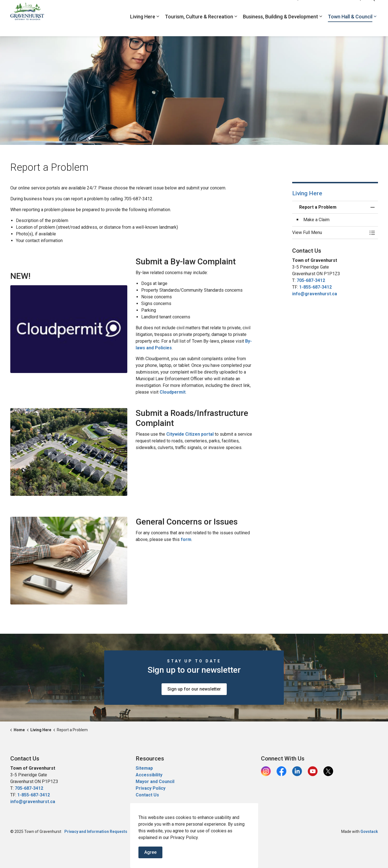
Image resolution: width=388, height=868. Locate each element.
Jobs (283, 9)
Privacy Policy (151, 788)
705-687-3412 (311, 280)
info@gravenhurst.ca (315, 294)
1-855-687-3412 (315, 287)
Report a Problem (308, 9)
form (186, 539)
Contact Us (147, 795)
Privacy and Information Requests (96, 832)
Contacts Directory (346, 9)
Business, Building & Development (280, 27)
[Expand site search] (372, 9)
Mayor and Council (156, 782)
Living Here (143, 27)
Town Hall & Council (350, 27)
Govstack (369, 832)
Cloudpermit (173, 392)
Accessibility (149, 775)
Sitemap (144, 768)
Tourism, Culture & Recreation (199, 27)
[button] (330, 233)
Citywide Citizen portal (190, 434)
